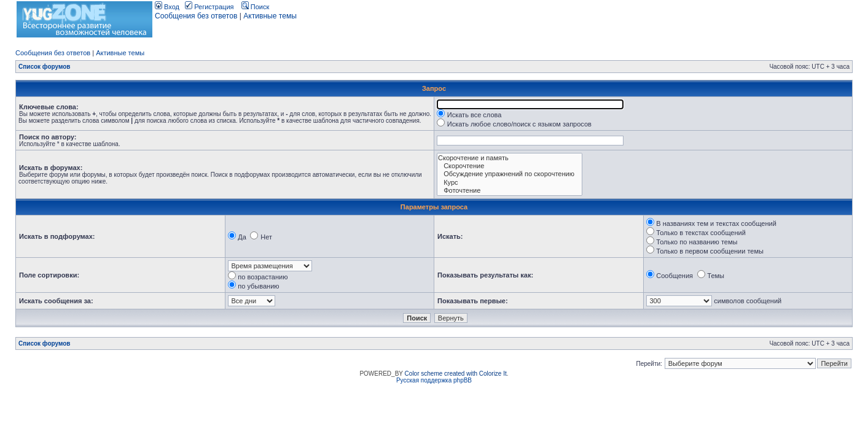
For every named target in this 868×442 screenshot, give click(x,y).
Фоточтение (510, 191)
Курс (510, 183)
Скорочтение (510, 166)
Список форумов (45, 67)
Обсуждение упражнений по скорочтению (510, 174)
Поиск (256, 7)
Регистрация (209, 7)
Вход (167, 7)
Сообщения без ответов (196, 16)
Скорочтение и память (510, 158)
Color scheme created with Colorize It (456, 374)
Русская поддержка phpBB (434, 380)
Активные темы (270, 16)
